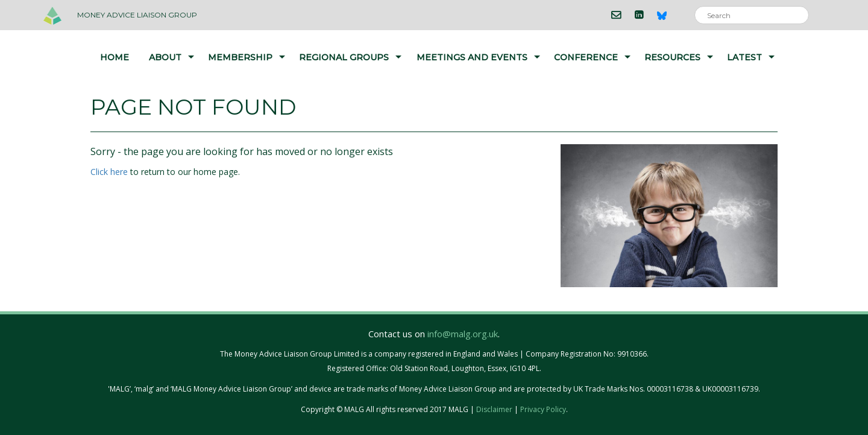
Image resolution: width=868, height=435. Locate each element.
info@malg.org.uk (463, 334)
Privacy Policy (543, 409)
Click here (109, 172)
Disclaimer (494, 409)
